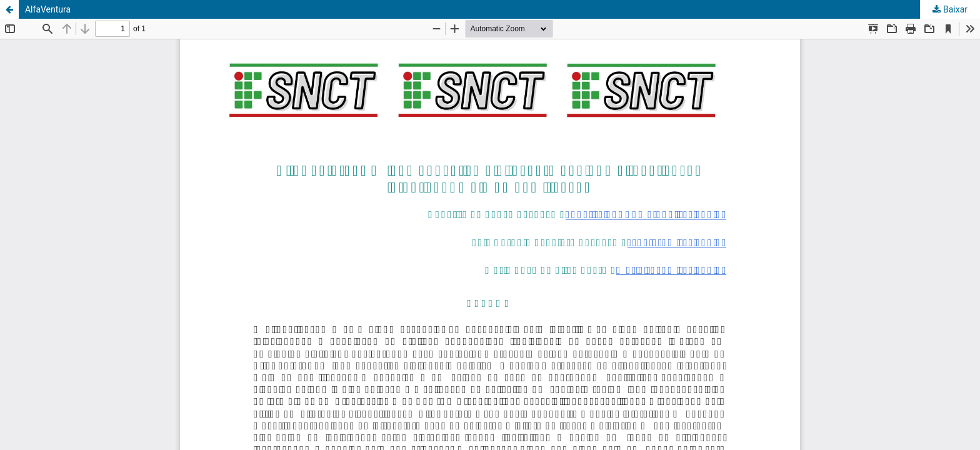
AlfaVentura (48, 9)
